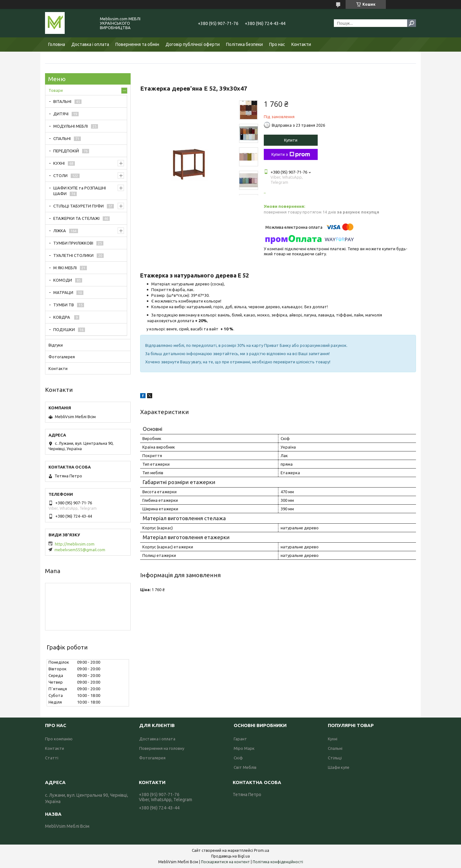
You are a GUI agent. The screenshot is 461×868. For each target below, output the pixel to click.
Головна (57, 44)
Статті (52, 758)
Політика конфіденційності (278, 862)
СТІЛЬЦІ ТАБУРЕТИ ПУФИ (78, 206)
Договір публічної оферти (193, 44)
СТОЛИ (60, 176)
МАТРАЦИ (63, 292)
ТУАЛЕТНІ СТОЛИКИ (73, 255)
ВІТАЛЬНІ (62, 101)
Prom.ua (262, 850)
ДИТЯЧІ (61, 114)
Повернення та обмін (137, 44)
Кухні (333, 739)
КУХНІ (59, 163)
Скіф (238, 758)
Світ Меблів (245, 767)
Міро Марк (244, 748)
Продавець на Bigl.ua (230, 856)
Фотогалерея (62, 357)
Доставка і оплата (90, 44)
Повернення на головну (162, 748)
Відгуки (56, 345)
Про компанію (59, 739)
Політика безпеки (244, 44)
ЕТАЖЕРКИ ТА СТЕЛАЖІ (76, 218)
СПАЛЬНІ (62, 138)
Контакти (301, 44)
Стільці (335, 758)
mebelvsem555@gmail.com (80, 550)
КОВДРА (62, 317)
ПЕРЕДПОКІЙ (66, 151)
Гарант (240, 739)
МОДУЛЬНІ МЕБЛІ (71, 126)
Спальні (335, 748)
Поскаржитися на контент (225, 862)
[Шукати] (412, 23)
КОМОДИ (63, 280)
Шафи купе (339, 767)
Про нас (277, 44)
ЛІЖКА (60, 231)
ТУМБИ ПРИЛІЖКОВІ (73, 243)
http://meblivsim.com (75, 544)
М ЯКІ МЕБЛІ (65, 268)
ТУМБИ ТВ (64, 305)
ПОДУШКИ (64, 329)
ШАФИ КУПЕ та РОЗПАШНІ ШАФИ (80, 191)
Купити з (291, 155)
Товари (56, 90)
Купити (291, 140)
